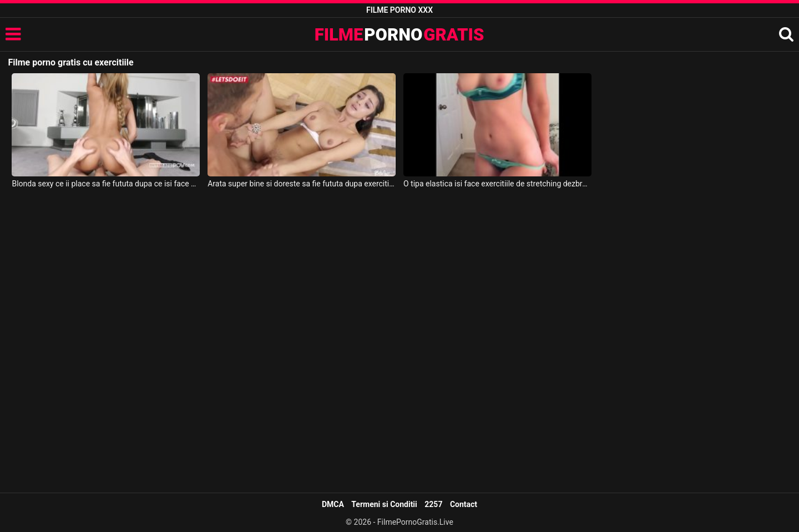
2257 (433, 504)
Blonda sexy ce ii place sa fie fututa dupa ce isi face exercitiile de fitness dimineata (106, 184)
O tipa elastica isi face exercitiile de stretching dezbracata (497, 184)
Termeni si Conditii (384, 504)
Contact (464, 504)
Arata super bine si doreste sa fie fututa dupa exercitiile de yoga (302, 184)
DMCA (333, 504)
